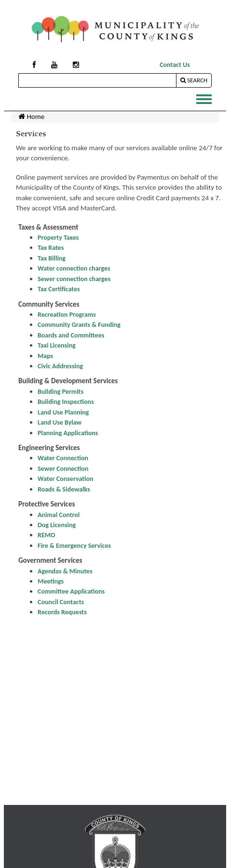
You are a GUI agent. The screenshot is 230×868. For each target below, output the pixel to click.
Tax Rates (51, 248)
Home (31, 117)
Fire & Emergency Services (74, 546)
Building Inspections (66, 402)
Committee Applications (71, 591)
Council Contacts (61, 602)
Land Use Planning (63, 412)
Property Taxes (58, 238)
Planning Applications (68, 433)
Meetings (51, 581)
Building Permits (61, 392)
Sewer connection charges (74, 279)
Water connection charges (74, 268)
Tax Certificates (59, 289)
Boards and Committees (71, 335)
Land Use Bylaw (60, 422)
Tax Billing (52, 258)
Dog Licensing (57, 525)
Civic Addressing (60, 366)
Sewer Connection (63, 469)
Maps (45, 356)
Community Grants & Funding (79, 325)
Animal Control (59, 515)
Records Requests (62, 612)
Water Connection (63, 458)
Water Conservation (65, 479)
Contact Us (175, 65)
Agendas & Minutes (65, 571)
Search (194, 80)
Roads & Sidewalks (64, 489)
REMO (46, 535)
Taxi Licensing (57, 345)
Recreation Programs (67, 315)
